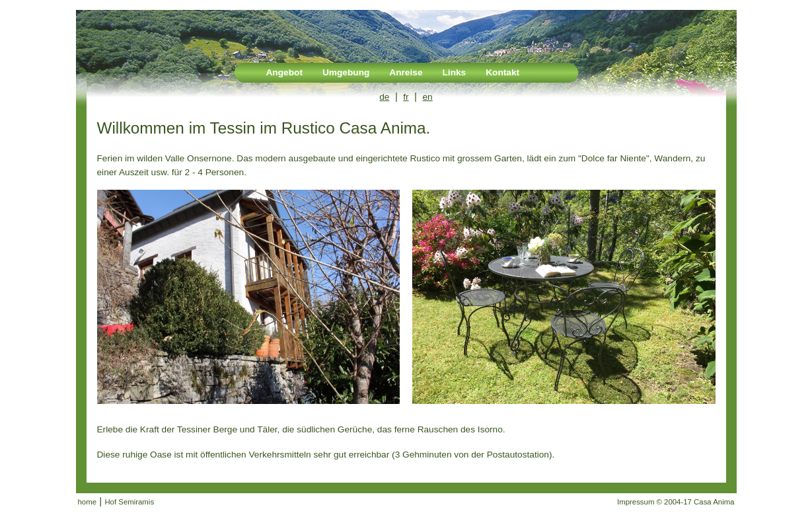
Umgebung (346, 72)
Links (454, 72)
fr (406, 97)
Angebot (284, 72)
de (384, 97)
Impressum (636, 502)
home (88, 502)
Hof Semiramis (129, 502)
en (428, 97)
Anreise (406, 72)
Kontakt (502, 72)
